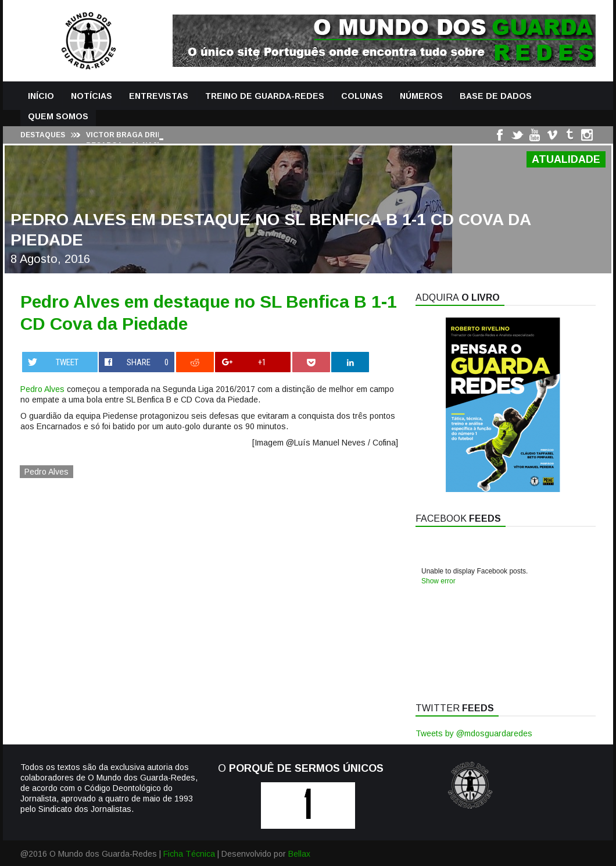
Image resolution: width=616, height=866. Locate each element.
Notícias (92, 96)
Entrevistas (159, 96)
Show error (438, 581)
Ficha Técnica (189, 854)
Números (421, 96)
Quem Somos (58, 116)
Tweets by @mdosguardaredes (474, 733)
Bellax (299, 854)
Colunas (362, 96)
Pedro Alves (42, 389)
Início (41, 96)
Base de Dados (496, 96)
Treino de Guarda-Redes (265, 96)
